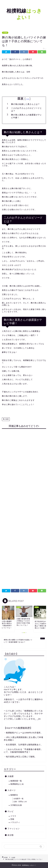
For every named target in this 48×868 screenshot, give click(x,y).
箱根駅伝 (14, 795)
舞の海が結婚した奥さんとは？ (25, 104)
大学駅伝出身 (16, 805)
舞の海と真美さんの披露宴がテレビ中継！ (26, 116)
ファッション (14, 829)
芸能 (12, 819)
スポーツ (12, 790)
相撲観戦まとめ (17, 784)
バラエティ (15, 822)
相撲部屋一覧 (16, 781)
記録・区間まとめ (20, 802)
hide (28, 99)
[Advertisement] (24, 507)
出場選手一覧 (19, 799)
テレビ (10, 811)
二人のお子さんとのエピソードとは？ (26, 109)
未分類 (10, 835)
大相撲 (5, 33)
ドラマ (13, 816)
